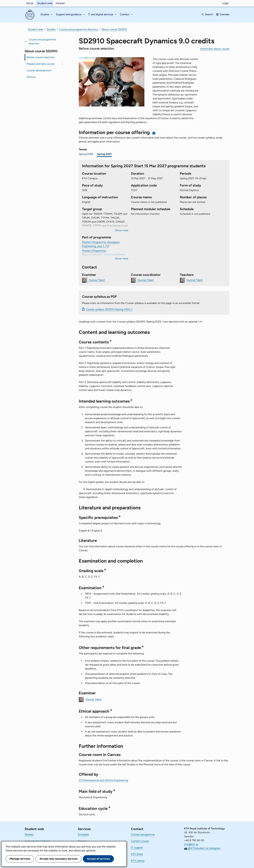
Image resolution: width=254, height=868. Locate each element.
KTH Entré (137, 854)
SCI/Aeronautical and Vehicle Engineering (103, 780)
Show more (122, 230)
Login (226, 3)
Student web (45, 3)
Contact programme (143, 834)
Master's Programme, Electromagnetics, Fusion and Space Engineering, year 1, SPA (103, 255)
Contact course (140, 841)
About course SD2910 (114, 29)
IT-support (137, 848)
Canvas (82, 841)
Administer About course (215, 49)
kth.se (30, 3)
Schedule (83, 834)
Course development (39, 70)
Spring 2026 (86, 154)
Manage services (20, 859)
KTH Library (138, 861)
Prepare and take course (41, 64)
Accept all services (98, 859)
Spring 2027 (104, 154)
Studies (51, 29)
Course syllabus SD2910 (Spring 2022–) (109, 309)
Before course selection (41, 57)
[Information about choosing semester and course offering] (154, 133)
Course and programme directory (79, 29)
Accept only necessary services (58, 859)
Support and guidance (37, 841)
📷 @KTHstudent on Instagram (202, 848)
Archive (31, 77)
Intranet (60, 3)
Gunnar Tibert (97, 280)
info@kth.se (191, 844)
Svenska (225, 14)
